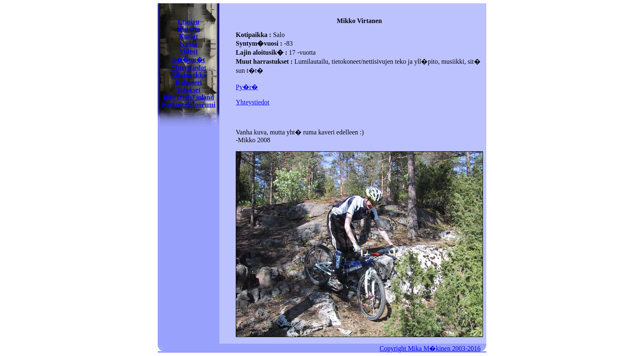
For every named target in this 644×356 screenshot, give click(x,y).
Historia (189, 29)
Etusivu (189, 22)
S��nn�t (189, 60)
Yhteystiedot (189, 68)
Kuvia (189, 44)
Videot (189, 51)
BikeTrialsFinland (189, 97)
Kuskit (189, 36)
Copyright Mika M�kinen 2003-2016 (430, 348)
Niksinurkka (189, 75)
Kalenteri (189, 82)
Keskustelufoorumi (189, 105)
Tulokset (189, 90)
